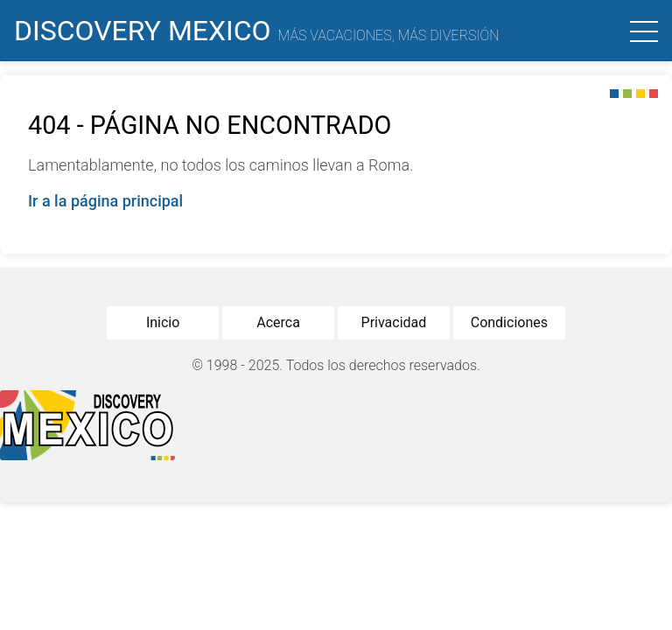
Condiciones (509, 322)
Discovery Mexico (257, 31)
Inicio (163, 322)
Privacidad (394, 322)
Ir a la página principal (105, 201)
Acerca (278, 322)
